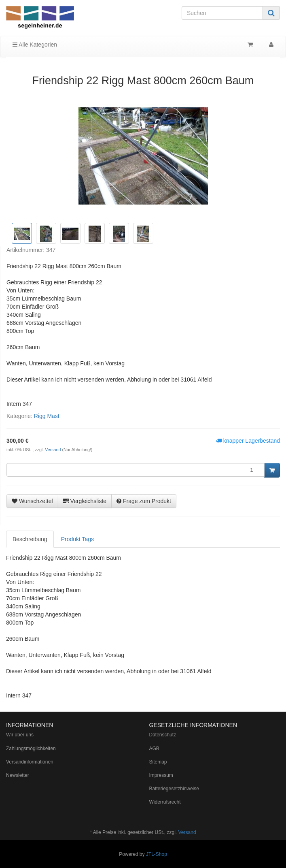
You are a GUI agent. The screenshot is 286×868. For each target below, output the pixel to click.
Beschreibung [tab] (30, 539)
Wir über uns (20, 735)
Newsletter (18, 775)
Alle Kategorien (35, 45)
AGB (154, 749)
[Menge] (136, 470)
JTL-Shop (157, 854)
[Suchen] (222, 13)
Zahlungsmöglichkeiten (31, 749)
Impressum (161, 775)
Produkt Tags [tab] (77, 539)
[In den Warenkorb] (272, 470)
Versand (53, 450)
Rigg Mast (47, 416)
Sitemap (158, 762)
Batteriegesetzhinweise (174, 789)
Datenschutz (163, 735)
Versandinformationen (30, 762)
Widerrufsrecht (165, 802)
